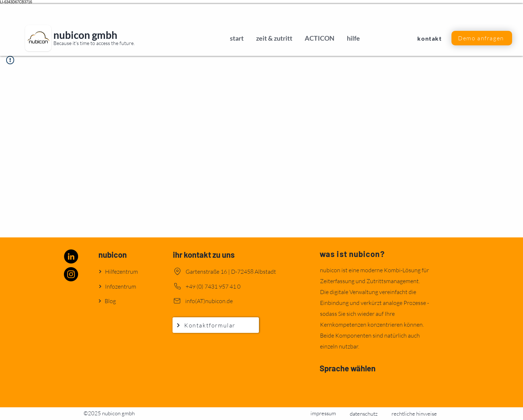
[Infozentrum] (124, 286)
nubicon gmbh (85, 35)
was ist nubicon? (352, 254)
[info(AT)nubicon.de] (224, 301)
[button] (482, 38)
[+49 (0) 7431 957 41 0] (224, 286)
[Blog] (124, 301)
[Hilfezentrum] (124, 271)
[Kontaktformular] (216, 325)
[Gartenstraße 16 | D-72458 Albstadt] (232, 271)
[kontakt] (430, 38)
